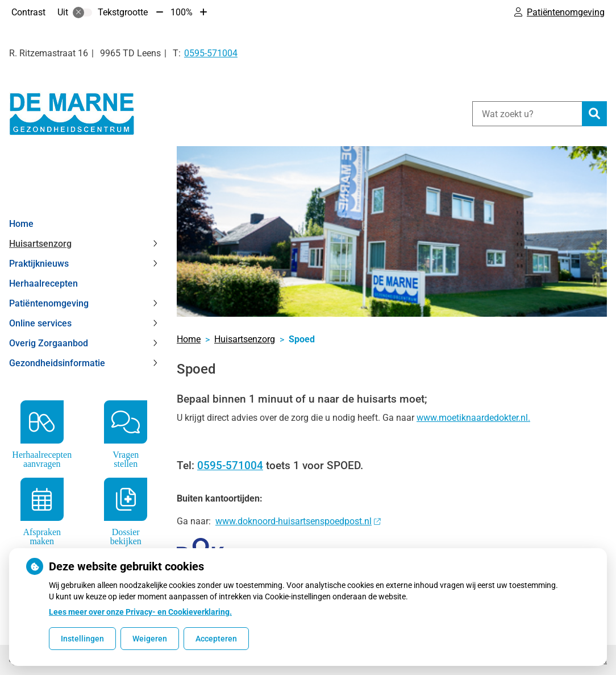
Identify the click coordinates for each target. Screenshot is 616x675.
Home (21, 224)
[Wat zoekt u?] (527, 114)
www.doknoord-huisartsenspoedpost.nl (298, 521)
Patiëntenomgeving (49, 303)
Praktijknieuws (39, 264)
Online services (40, 323)
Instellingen (82, 639)
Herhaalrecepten (43, 283)
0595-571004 (230, 465)
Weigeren (150, 639)
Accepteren (216, 639)
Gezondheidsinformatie (57, 363)
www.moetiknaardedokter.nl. (473, 418)
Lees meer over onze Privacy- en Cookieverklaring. (140, 612)
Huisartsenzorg (40, 244)
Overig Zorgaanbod (49, 343)
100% (182, 12)
